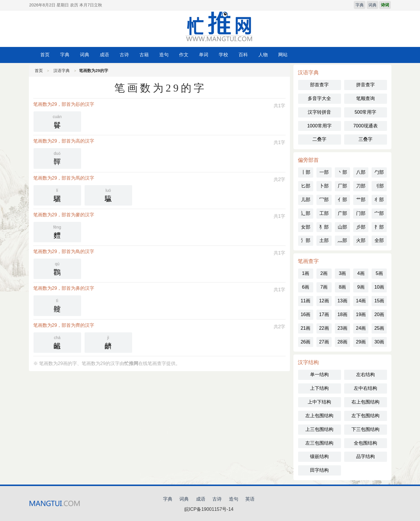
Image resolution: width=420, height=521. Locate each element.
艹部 (361, 200)
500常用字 (366, 112)
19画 (361, 314)
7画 (324, 287)
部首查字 (319, 85)
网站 (283, 55)
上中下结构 (319, 402)
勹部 (379, 172)
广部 (342, 213)
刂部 (379, 186)
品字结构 (365, 456)
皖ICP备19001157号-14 (209, 509)
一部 (324, 172)
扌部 (379, 227)
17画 (324, 314)
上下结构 (319, 388)
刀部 (361, 186)
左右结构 (365, 374)
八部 (361, 172)
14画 (361, 301)
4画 (361, 273)
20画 (379, 314)
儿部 (306, 200)
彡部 (361, 227)
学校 (223, 55)
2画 (324, 273)
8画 (343, 287)
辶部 (306, 213)
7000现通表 (365, 126)
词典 (372, 5)
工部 (324, 213)
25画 (379, 328)
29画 (361, 342)
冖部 (324, 200)
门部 (361, 213)
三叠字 (365, 139)
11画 (306, 301)
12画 (324, 301)
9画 (361, 287)
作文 (184, 55)
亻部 (342, 200)
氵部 (306, 240)
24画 (361, 328)
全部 (379, 240)
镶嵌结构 (319, 456)
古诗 (124, 55)
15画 (379, 301)
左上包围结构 (319, 416)
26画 (306, 342)
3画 (343, 273)
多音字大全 (319, 98)
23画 (342, 328)
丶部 (342, 172)
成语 (104, 55)
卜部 (324, 186)
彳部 (379, 200)
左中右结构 (365, 388)
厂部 (342, 186)
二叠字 (319, 139)
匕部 (306, 186)
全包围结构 (365, 443)
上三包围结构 (319, 429)
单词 (204, 55)
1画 (306, 273)
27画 (324, 342)
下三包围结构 (365, 429)
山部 (342, 227)
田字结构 (319, 470)
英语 (250, 499)
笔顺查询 (365, 98)
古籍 (144, 55)
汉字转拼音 (319, 112)
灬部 (342, 240)
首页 (45, 55)
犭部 (324, 227)
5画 (379, 273)
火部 (361, 240)
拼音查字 (365, 85)
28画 (342, 342)
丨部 (306, 172)
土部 (324, 240)
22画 (324, 328)
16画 (306, 314)
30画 (379, 342)
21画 (306, 328)
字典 (360, 5)
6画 (306, 287)
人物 (263, 55)
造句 (164, 55)
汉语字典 (62, 71)
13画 (342, 301)
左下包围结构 (365, 416)
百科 (243, 55)
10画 (379, 287)
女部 (306, 227)
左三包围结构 (319, 443)
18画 (342, 314)
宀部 (379, 213)
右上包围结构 (365, 402)
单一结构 (319, 374)
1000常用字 (319, 126)
